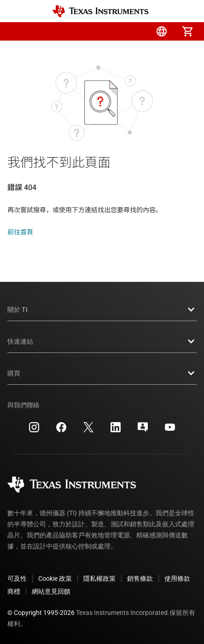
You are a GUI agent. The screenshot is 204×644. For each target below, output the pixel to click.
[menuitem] (110, 31)
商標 (14, 591)
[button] (17, 31)
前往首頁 (20, 232)
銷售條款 (140, 578)
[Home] (100, 11)
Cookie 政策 (55, 578)
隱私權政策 (99, 578)
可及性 (17, 578)
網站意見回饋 (51, 591)
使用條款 (177, 578)
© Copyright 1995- (41, 613)
